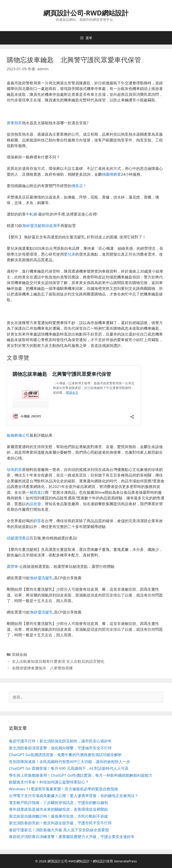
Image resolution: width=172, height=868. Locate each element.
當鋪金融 (19, 654)
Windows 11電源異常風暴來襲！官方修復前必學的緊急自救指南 (63, 789)
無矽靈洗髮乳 (41, 578)
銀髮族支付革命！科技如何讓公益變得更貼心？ (49, 782)
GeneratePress (125, 861)
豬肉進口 (37, 492)
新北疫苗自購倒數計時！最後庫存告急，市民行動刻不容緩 (58, 816)
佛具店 (77, 186)
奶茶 (37, 521)
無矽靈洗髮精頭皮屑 (40, 226)
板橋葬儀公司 (18, 435)
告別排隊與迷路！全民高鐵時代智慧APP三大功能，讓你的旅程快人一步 (70, 762)
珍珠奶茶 (14, 469)
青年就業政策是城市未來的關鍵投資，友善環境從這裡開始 (58, 809)
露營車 (12, 566)
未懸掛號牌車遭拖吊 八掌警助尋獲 (42, 668)
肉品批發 (33, 504)
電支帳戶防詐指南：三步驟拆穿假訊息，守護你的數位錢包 (58, 803)
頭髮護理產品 (18, 538)
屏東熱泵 (14, 123)
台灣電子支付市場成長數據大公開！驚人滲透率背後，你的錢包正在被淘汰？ (74, 796)
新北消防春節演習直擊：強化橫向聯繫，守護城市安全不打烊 (60, 748)
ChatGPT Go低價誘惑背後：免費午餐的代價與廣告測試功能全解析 (65, 755)
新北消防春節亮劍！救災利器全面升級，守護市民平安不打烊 (60, 823)
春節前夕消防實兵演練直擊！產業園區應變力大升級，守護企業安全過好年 (72, 837)
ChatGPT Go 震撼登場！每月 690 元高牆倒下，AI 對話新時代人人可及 (69, 768)
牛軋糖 (31, 214)
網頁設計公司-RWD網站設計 (86, 13)
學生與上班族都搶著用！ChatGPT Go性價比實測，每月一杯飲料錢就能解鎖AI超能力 (81, 775)
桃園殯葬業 (111, 174)
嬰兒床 (70, 254)
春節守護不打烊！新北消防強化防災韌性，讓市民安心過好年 (60, 741)
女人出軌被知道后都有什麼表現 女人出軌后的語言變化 (58, 661)
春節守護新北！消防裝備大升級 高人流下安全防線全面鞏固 (59, 830)
